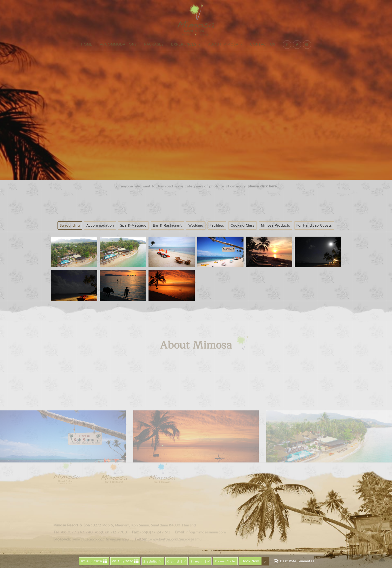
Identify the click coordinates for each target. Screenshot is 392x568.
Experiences (186, 44)
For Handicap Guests (314, 225)
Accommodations (118, 44)
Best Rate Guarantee (294, 561)
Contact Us (263, 44)
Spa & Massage (133, 225)
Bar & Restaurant (167, 225)
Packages (154, 44)
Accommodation (100, 225)
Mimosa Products (275, 225)
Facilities (217, 225)
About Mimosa (225, 44)
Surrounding (70, 225)
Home (87, 44)
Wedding (196, 225)
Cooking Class (242, 225)
